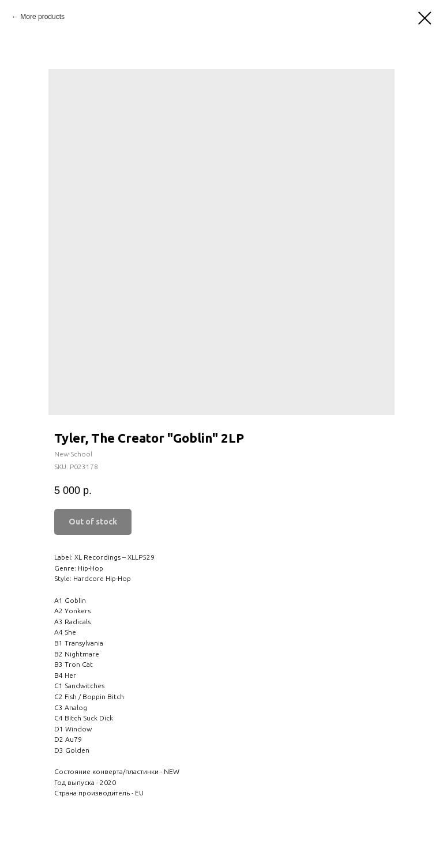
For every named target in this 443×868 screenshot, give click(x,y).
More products (42, 17)
